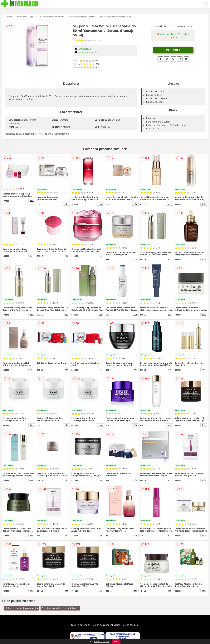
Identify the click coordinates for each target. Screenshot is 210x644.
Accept (116, 642)
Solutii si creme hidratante (52, 17)
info (32, 201)
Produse (10, 17)
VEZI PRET (173, 50)
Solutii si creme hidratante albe (22, 608)
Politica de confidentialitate (106, 625)
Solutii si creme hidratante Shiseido (115, 17)
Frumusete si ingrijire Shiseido (81, 17)
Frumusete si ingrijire (27, 17)
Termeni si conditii (80, 625)
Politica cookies (130, 625)
